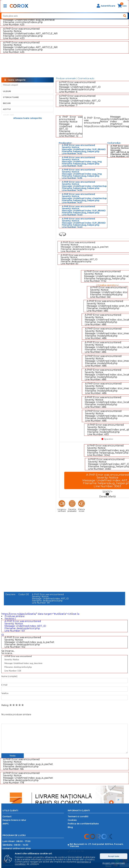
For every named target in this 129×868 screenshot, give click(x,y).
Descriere (10, 594)
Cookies (72, 820)
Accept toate (114, 856)
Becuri (7, 103)
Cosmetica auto (86, 78)
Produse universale (66, 78)
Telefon (5, 693)
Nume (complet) (9, 676)
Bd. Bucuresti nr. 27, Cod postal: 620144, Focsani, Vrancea (96, 845)
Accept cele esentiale (114, 863)
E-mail (4, 685)
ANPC (6, 824)
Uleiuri (7, 91)
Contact (7, 816)
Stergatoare (11, 97)
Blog (70, 827)
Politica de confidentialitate (83, 824)
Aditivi (7, 109)
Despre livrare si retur (14, 820)
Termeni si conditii (78, 816)
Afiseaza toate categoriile (28, 118)
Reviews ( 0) (65, 627)
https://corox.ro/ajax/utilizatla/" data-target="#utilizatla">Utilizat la (40, 614)
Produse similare (15, 616)
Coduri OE (24, 594)
